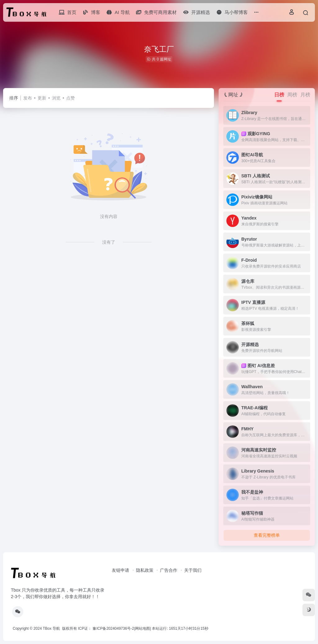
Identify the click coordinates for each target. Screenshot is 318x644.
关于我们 (193, 570)
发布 (28, 98)
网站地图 (143, 628)
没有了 (109, 242)
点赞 (70, 98)
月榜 (305, 95)
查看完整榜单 (267, 535)
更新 (42, 98)
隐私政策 (145, 570)
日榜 (279, 95)
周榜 (292, 95)
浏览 (56, 98)
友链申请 (120, 570)
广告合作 (169, 570)
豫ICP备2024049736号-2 (113, 628)
